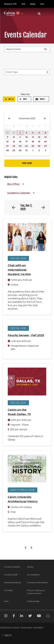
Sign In (8, 635)
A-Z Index (8, 590)
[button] (39, 14)
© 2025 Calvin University (10, 627)
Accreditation (33, 575)
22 (14, 146)
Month (40, 99)
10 (26, 137)
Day (8, 99)
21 (7, 146)
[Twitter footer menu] (30, 616)
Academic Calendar (19, 193)
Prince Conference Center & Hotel (36, 592)
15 (14, 142)
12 (39, 137)
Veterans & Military (13, 582)
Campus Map (33, 601)
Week (23, 99)
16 (20, 142)
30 (20, 150)
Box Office (13, 184)
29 (14, 150)
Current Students (12, 567)
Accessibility (38, 627)
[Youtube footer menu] (39, 616)
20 (45, 142)
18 (33, 142)
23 (20, 146)
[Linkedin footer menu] (22, 616)
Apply (33, 4)
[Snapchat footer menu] (48, 616)
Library (30, 567)
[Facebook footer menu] (14, 616)
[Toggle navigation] (47, 14)
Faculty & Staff (11, 575)
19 (39, 142)
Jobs (6, 601)
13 (45, 137)
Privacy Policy (27, 627)
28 (7, 150)
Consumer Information (38, 582)
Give (42, 4)
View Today (27, 163)
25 (33, 146)
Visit (23, 4)
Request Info (10, 4)
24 (26, 146)
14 (7, 142)
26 (39, 146)
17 (26, 142)
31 (26, 150)
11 (33, 137)
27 (45, 146)
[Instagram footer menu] (6, 616)
